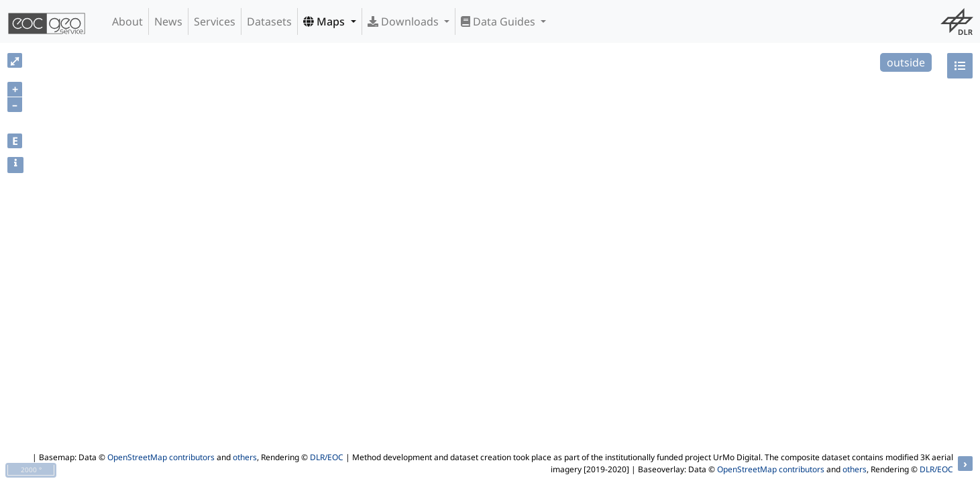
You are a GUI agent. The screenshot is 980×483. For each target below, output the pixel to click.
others (245, 457)
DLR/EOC (327, 457)
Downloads (404, 21)
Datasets (269, 21)
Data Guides (499, 21)
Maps (325, 21)
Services (215, 21)
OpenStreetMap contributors (161, 457)
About (127, 21)
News (168, 21)
